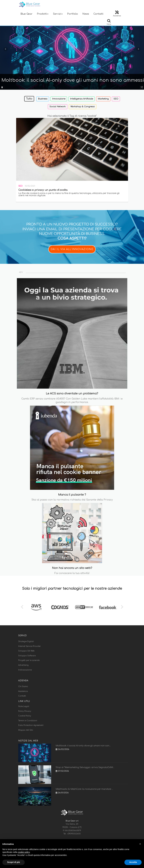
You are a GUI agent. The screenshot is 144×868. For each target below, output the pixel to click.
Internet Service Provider (29, 646)
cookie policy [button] (24, 852)
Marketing (103, 99)
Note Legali (24, 706)
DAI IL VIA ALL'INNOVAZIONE (72, 249)
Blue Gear (26, 14)
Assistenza (23, 691)
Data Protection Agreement (31, 725)
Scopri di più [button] (14, 862)
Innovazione (59, 99)
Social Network (58, 107)
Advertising (23, 665)
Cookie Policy (25, 716)
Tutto (29, 99)
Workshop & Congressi (83, 107)
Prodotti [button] (43, 14)
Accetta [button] (133, 862)
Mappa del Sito (26, 730)
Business (43, 99)
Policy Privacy (25, 711)
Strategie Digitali (26, 641)
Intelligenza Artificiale (82, 99)
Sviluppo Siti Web (26, 651)
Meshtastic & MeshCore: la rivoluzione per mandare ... (84, 789)
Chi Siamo (23, 686)
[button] (140, 844)
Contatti (98, 14)
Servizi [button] (58, 14)
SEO (116, 99)
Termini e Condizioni (28, 721)
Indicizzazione (25, 670)
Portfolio (73, 14)
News (86, 14)
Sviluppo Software (27, 656)
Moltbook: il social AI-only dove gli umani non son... (83, 746)
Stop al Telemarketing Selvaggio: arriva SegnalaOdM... (85, 767)
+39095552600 (74, 834)
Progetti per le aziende (29, 660)
